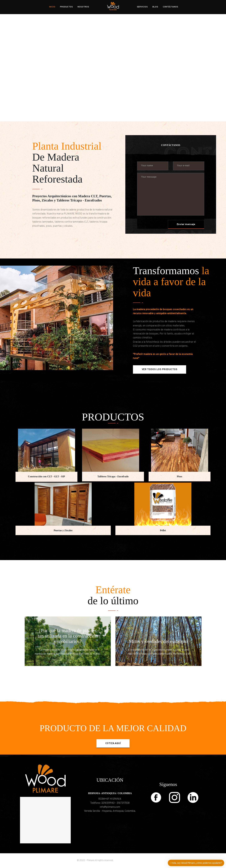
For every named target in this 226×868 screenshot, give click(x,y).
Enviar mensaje (186, 224)
